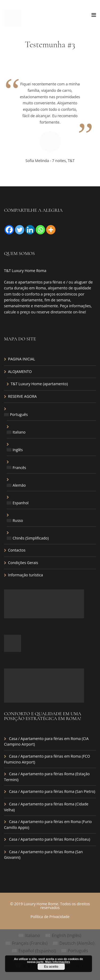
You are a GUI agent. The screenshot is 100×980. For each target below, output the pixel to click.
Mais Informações (57, 962)
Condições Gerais (23, 563)
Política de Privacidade (50, 917)
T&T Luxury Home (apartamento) (39, 384)
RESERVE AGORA (22, 396)
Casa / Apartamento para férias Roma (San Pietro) (52, 791)
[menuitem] (50, 415)
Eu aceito (51, 967)
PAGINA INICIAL (22, 359)
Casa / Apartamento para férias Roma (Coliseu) (50, 839)
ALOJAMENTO (20, 371)
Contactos (17, 550)
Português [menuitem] (78, 951)
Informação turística (25, 575)
